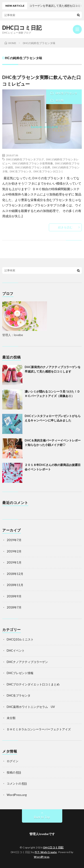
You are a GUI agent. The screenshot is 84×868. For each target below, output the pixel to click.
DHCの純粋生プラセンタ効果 (33, 167)
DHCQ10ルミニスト (20, 639)
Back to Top (42, 817)
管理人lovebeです (42, 834)
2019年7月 (14, 540)
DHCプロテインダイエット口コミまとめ (33, 684)
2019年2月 (14, 551)
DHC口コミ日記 (22, 28)
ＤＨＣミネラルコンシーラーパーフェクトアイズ (39, 729)
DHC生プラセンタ (66, 93)
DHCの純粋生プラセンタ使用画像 (33, 163)
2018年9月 (14, 596)
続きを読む (65, 227)
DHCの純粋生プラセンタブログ (25, 159)
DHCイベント (16, 650)
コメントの (17, 783)
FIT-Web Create (46, 852)
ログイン (13, 761)
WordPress (42, 857)
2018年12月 (15, 574)
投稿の (14, 772)
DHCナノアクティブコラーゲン (27, 662)
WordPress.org (17, 795)
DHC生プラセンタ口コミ (48, 171)
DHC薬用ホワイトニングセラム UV (31, 707)
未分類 (60, 100)
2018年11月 (15, 585)
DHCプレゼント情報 (20, 673)
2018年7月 (14, 607)
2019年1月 (14, 562)
